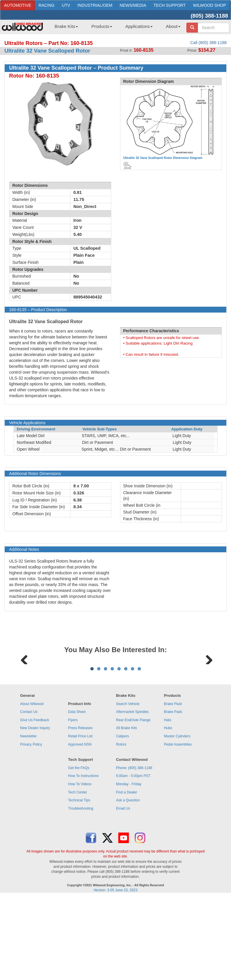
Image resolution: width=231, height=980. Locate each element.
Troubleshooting (81, 881)
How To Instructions (84, 849)
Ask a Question (128, 873)
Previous (24, 695)
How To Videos (80, 857)
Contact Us (29, 785)
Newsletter (28, 809)
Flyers (73, 793)
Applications (139, 26)
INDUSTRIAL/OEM (95, 5)
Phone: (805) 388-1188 (134, 841)
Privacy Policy (31, 817)
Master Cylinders (177, 809)
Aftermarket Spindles (132, 785)
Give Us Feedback (34, 793)
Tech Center (78, 865)
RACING (46, 5)
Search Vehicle (128, 777)
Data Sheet (77, 785)
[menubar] (115, 28)
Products (102, 26)
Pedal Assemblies (178, 817)
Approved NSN (80, 817)
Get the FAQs (79, 841)
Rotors (121, 817)
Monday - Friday (129, 857)
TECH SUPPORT (170, 5)
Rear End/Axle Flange (133, 793)
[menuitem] (64, 28)
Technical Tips (79, 873)
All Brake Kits (126, 801)
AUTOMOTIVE (18, 5)
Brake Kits (66, 26)
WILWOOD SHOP (209, 5)
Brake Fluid (173, 777)
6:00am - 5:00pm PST (133, 849)
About (173, 26)
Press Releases (80, 801)
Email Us (123, 881)
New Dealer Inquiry (35, 801)
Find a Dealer (127, 865)
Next (207, 695)
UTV (66, 5)
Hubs (168, 801)
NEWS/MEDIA (133, 5)
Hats (168, 793)
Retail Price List (80, 809)
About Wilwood (32, 777)
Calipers (122, 809)
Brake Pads (173, 785)
